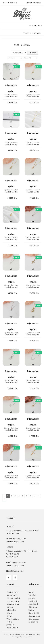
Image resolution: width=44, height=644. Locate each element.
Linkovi (10, 584)
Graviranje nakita (13, 604)
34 (38, 496)
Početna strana (12, 592)
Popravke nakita (13, 601)
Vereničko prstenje (32, 597)
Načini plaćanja (12, 628)
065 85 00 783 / (10, 2)
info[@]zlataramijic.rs (16, 571)
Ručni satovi (33, 622)
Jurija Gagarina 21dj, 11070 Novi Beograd (23, 530)
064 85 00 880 (14, 533)
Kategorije (34, 584)
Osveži (33, 53)
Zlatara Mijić (13, 97)
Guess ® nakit (34, 613)
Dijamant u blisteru (33, 608)
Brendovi (10, 607)
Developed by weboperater (22, 637)
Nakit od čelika (34, 616)
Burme (31, 592)
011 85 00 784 (14, 557)
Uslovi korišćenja (13, 619)
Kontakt (9, 616)
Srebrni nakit (33, 604)
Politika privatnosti (10, 623)
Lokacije (11, 518)
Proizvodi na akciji (13, 598)
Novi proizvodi (12, 595)
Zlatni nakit (33, 601)
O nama (10, 613)
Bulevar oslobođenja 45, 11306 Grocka (22, 551)
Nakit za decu (34, 619)
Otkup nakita (11, 610)
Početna (27, 33)
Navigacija (35, 26)
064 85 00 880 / (34, 3)
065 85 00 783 (14, 554)
